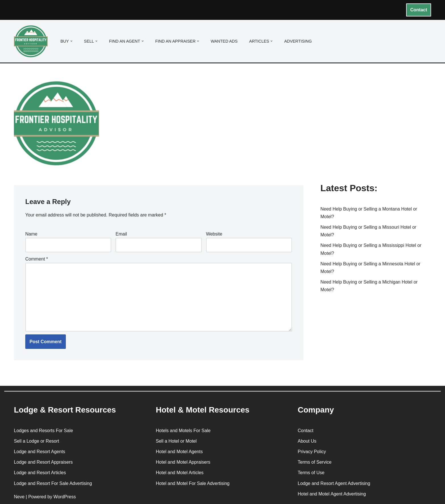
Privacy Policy (312, 452)
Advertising (298, 41)
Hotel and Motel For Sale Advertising (193, 483)
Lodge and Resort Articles (40, 473)
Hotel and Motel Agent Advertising (332, 494)
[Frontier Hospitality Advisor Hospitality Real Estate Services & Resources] (32, 41)
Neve (19, 497)
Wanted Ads (224, 41)
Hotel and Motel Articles (180, 473)
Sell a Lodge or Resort (36, 441)
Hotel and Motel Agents (179, 452)
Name (31, 234)
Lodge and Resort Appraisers (43, 462)
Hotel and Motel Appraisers (183, 462)
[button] (71, 41)
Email (121, 234)
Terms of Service (315, 462)
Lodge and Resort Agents (40, 452)
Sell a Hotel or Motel (176, 441)
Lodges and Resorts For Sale (43, 431)
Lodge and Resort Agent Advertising (334, 483)
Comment (37, 259)
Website (214, 234)
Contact (419, 10)
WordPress (65, 497)
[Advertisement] (376, 132)
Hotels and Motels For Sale (183, 431)
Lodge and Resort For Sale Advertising (53, 483)
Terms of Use (311, 473)
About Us (307, 441)
